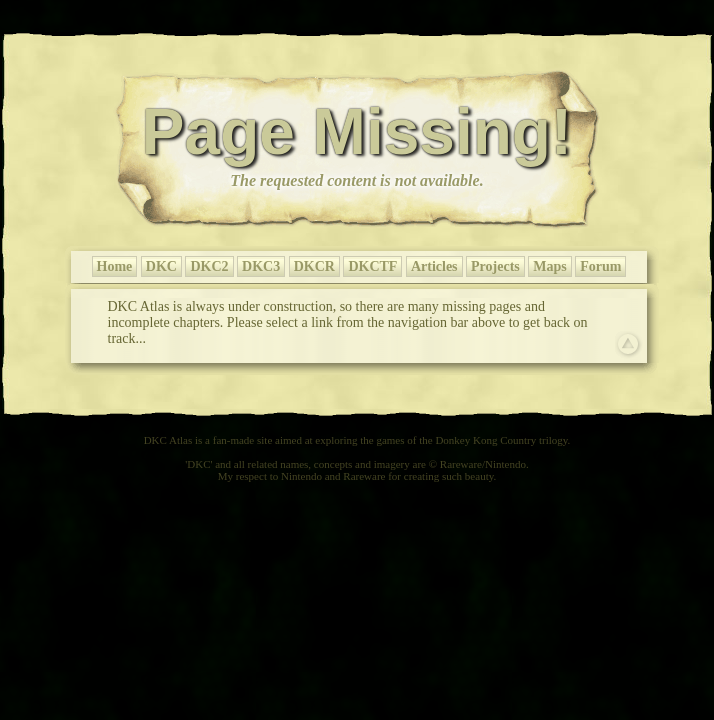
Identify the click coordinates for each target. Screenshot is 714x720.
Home (115, 266)
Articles (434, 266)
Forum (600, 266)
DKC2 (209, 266)
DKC (161, 266)
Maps (549, 266)
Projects (495, 266)
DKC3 (261, 266)
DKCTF (372, 266)
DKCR (314, 266)
